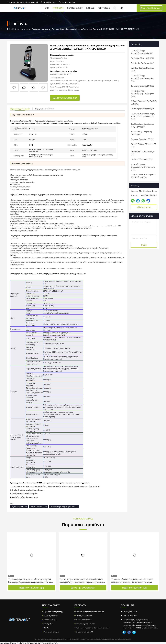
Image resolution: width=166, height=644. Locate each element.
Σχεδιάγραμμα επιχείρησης (53, 612)
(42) (143, 153)
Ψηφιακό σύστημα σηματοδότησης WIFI (90, 612)
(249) (142, 69)
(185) (143, 167)
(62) (143, 86)
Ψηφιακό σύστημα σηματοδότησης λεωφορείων (92, 628)
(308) (142, 94)
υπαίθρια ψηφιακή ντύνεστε (86, 624)
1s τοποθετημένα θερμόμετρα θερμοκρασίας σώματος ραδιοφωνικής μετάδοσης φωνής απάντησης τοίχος (133, 581)
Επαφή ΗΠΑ (48, 624)
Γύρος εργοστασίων (51, 616)
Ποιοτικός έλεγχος (50, 620)
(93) (142, 78)
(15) (143, 139)
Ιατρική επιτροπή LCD (19, 507)
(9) (141, 133)
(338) (142, 63)
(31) (143, 176)
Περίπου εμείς (75, 8)
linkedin (124, 632)
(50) (142, 125)
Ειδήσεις (90, 8)
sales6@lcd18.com (49, 2)
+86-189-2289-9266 (67, 2)
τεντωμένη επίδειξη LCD (84, 632)
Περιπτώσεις (104, 8)
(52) (144, 146)
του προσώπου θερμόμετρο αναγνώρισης (35, 29)
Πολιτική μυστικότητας (51, 632)
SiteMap (47, 628)
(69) (143, 109)
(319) (142, 52)
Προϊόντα (58, 8)
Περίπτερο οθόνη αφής (84, 616)
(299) (143, 58)
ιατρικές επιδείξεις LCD (39, 507)
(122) (143, 116)
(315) (144, 103)
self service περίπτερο (84, 620)
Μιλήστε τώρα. (144, 207)
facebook (129, 632)
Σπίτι (47, 8)
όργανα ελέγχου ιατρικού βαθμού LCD (64, 507)
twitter (134, 632)
